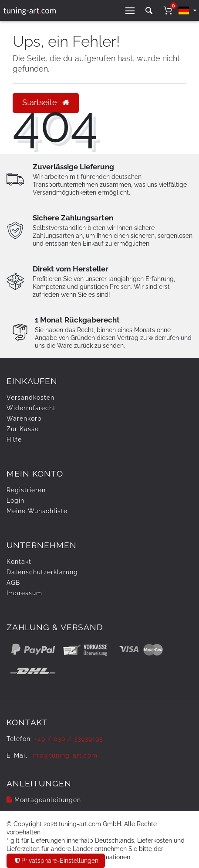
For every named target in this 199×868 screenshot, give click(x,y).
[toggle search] (149, 11)
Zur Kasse (23, 429)
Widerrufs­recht (31, 408)
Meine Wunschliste (37, 511)
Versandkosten (30, 398)
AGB (13, 583)
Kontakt (19, 562)
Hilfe (14, 439)
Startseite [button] (46, 103)
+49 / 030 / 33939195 (69, 739)
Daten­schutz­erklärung (42, 572)
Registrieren (26, 490)
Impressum (24, 593)
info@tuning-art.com (64, 755)
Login (15, 501)
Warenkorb (24, 419)
